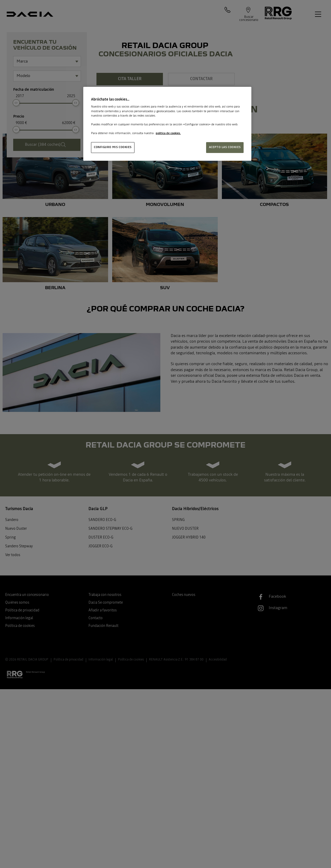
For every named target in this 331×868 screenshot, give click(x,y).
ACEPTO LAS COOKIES (225, 147)
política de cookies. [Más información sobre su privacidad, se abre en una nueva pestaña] (168, 133)
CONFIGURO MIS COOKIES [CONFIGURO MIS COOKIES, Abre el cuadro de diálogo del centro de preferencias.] (113, 147)
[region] (167, 124)
